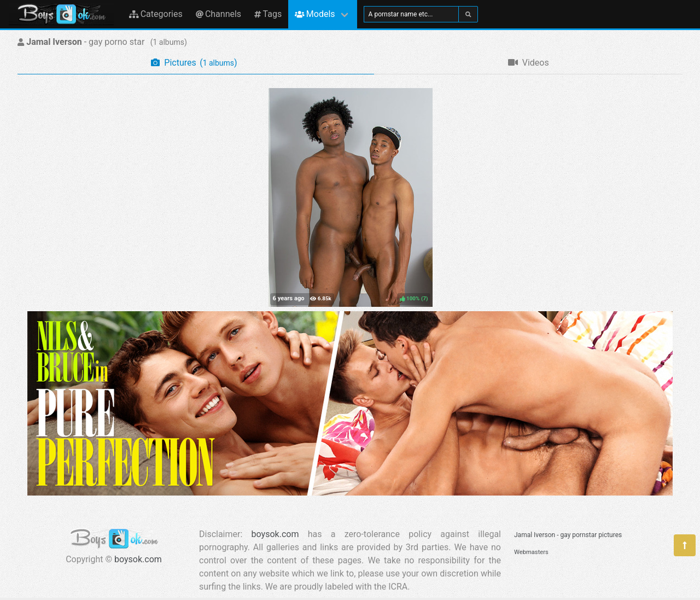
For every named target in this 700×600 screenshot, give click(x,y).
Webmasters (531, 552)
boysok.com (138, 559)
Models (315, 14)
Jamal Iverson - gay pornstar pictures (568, 535)
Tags (268, 14)
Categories (156, 14)
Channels (218, 14)
